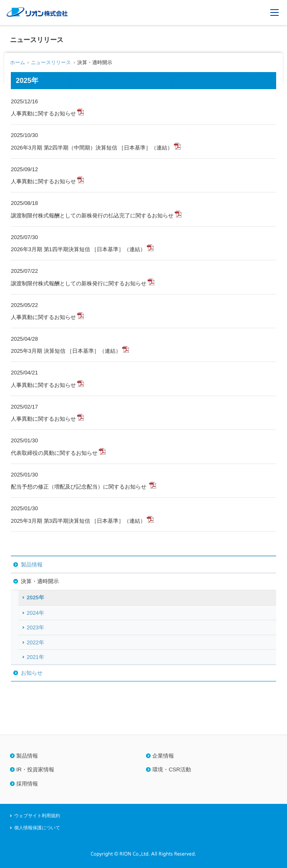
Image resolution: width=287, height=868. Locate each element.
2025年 (35, 597)
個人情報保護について (37, 828)
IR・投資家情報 (35, 769)
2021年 (35, 657)
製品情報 (32, 565)
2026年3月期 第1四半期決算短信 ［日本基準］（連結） (78, 249)
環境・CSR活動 (171, 769)
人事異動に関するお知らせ (43, 113)
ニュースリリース (51, 62)
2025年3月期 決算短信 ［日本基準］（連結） (66, 351)
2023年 (35, 627)
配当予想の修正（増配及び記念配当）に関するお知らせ (79, 487)
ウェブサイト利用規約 (37, 816)
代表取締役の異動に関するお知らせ (54, 453)
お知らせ (32, 673)
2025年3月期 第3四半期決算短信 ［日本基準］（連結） (78, 521)
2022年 (35, 642)
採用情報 (27, 784)
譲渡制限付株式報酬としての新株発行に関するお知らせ (79, 283)
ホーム (18, 62)
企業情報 (163, 756)
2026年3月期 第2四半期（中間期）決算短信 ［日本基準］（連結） (92, 148)
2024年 (35, 613)
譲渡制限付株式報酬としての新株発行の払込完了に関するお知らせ (92, 216)
